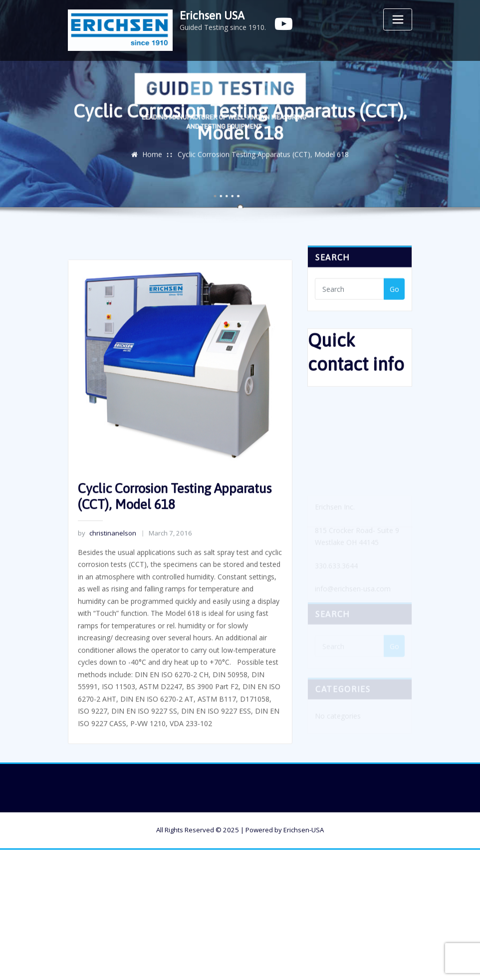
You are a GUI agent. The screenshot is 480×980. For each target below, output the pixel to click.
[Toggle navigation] (398, 19)
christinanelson (107, 562)
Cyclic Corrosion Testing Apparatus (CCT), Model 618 (263, 157)
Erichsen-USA (304, 830)
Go (394, 293)
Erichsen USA (212, 15)
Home (152, 157)
